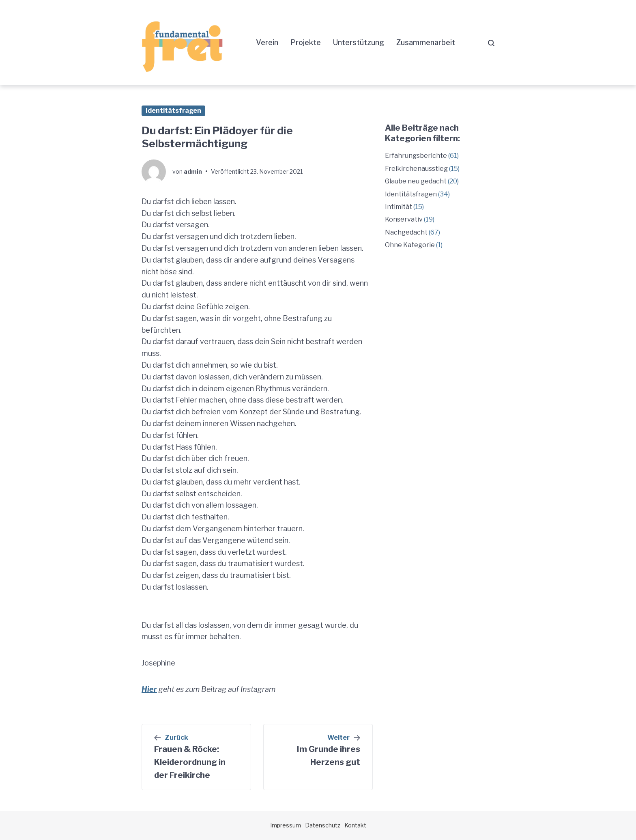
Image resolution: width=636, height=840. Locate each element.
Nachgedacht (406, 232)
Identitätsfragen (173, 111)
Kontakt (355, 825)
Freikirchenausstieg (416, 169)
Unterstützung (359, 42)
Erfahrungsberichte (416, 156)
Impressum (286, 825)
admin (193, 171)
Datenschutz (323, 825)
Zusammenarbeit (426, 42)
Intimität (399, 207)
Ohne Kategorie (410, 245)
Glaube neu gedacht (416, 181)
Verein (267, 42)
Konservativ (404, 219)
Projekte (306, 42)
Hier (149, 689)
